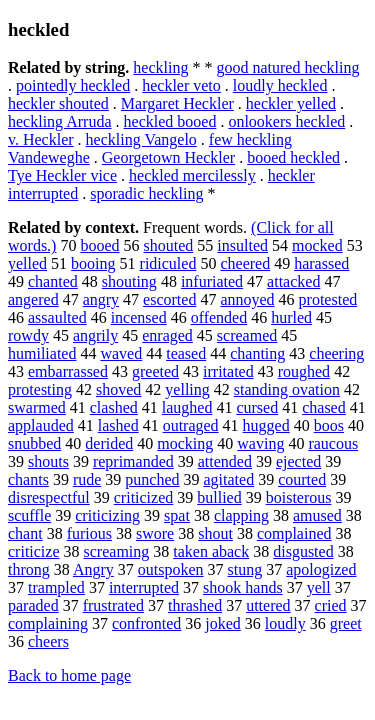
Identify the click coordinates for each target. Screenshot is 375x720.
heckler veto (181, 85)
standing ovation (287, 389)
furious (89, 533)
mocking (185, 443)
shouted (169, 245)
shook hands (243, 587)
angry (101, 299)
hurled (291, 317)
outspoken (171, 569)
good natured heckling (287, 67)
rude (87, 479)
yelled (27, 263)
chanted (53, 281)
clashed (114, 407)
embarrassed (68, 371)
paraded (33, 605)
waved (121, 353)
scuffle (29, 515)
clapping (241, 515)
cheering (336, 353)
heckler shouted (58, 103)
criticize (34, 551)
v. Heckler (41, 139)
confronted (146, 623)
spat (177, 515)
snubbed (34, 443)
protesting (40, 389)
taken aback (211, 551)
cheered (245, 263)
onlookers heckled (286, 121)
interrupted (144, 587)
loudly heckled (280, 85)
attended (225, 461)
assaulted (57, 317)
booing (93, 263)
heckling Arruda (60, 121)
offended (219, 317)
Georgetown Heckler (168, 157)
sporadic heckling (146, 193)
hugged (266, 425)
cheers (48, 641)
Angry (93, 569)
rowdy (28, 335)
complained (294, 533)
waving (260, 443)
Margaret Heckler (177, 103)
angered (33, 299)
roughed (304, 371)
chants (28, 479)
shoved (118, 389)
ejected (298, 461)
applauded (41, 425)
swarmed (37, 407)
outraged (191, 425)
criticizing (107, 515)
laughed (187, 407)
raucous (333, 443)
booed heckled (293, 157)
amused (317, 515)
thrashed (195, 605)
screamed (247, 335)
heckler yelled (291, 103)
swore (155, 533)
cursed (257, 407)
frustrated (113, 605)
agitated (229, 479)
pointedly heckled (73, 85)
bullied (219, 497)
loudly (285, 623)
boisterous (299, 497)
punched (152, 479)
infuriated (212, 281)
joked (223, 623)
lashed (118, 425)
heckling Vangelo (141, 139)
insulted (242, 245)
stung (245, 569)
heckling (160, 67)
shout (215, 533)
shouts (48, 461)
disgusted (303, 551)
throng (29, 569)
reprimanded (133, 461)
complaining (48, 623)
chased (324, 407)
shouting (129, 281)
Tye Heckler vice (62, 175)
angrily (95, 335)
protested (328, 299)
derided (109, 443)
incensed (139, 317)
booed (99, 245)
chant (25, 533)
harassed (321, 263)
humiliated (42, 353)
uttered (268, 605)
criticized (144, 497)
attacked (293, 281)
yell (319, 587)
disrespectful (49, 497)
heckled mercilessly (192, 175)
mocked (317, 245)
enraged (167, 335)
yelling (187, 389)
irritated (228, 371)
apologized (321, 569)
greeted (155, 371)
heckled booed (170, 121)
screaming (117, 551)
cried (331, 605)
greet (346, 623)
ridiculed (168, 263)
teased (186, 353)
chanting (257, 353)
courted (302, 479)
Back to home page (69, 675)
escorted (169, 299)
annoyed (247, 299)
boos (329, 425)
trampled (56, 587)
